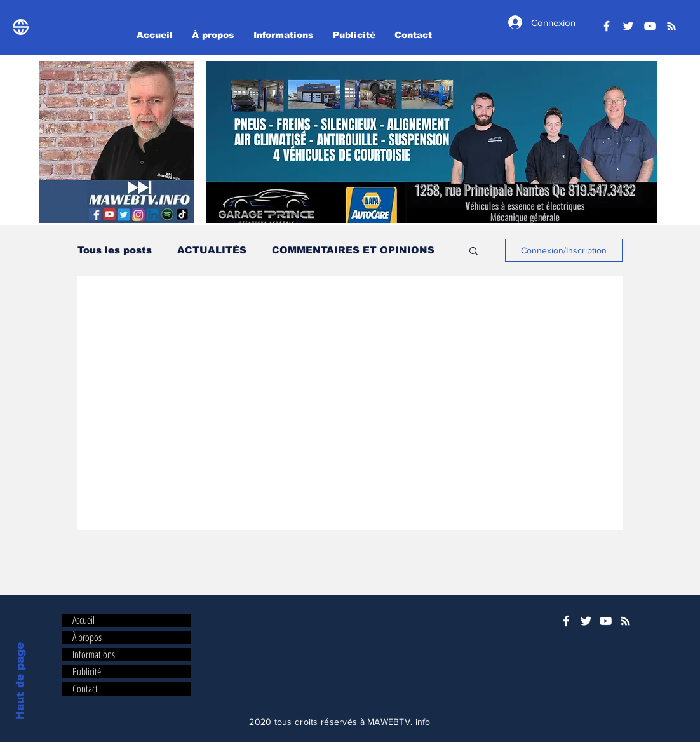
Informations (94, 655)
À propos (87, 637)
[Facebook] (607, 26)
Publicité (87, 672)
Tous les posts (115, 250)
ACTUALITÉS (212, 250)
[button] (432, 142)
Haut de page (20, 681)
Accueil (84, 620)
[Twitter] (628, 26)
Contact (85, 689)
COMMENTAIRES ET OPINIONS (353, 250)
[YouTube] (650, 26)
